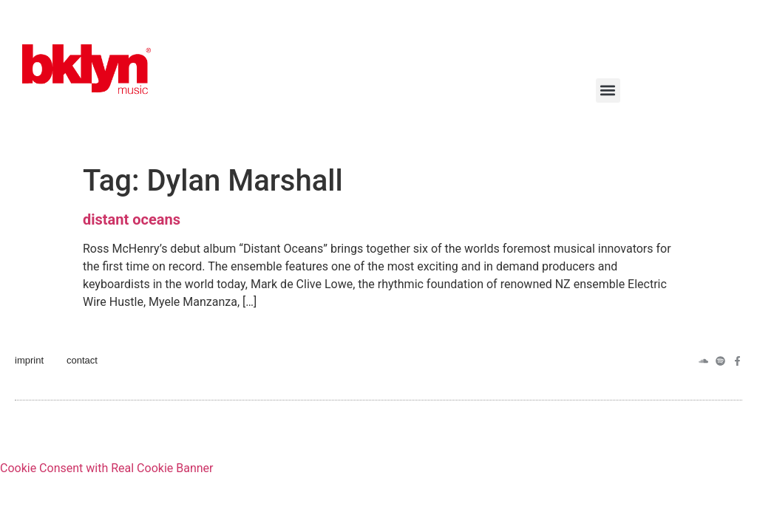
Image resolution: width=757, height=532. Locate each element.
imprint (29, 360)
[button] (608, 91)
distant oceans (132, 219)
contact (82, 360)
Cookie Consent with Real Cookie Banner (106, 468)
